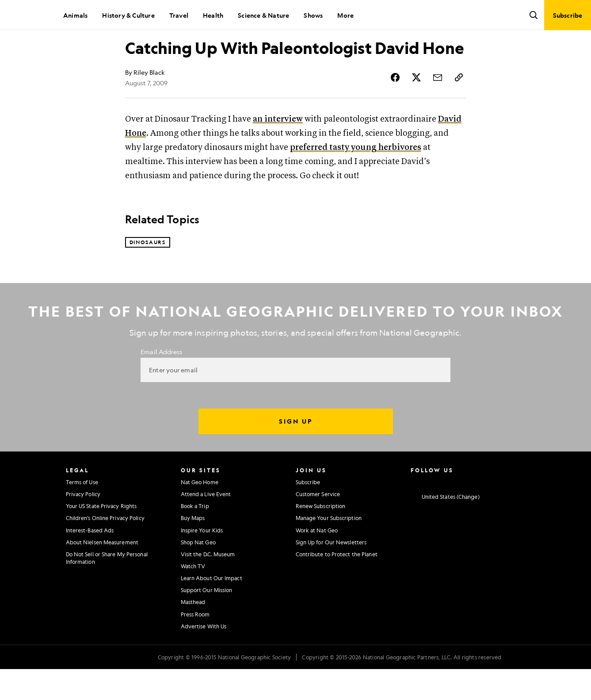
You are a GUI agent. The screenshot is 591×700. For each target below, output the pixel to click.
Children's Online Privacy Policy (105, 549)
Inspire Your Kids (202, 561)
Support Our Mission (207, 621)
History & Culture (128, 15)
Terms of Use (82, 513)
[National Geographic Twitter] (448, 512)
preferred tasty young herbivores (356, 178)
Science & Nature (263, 15)
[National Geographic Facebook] (431, 512)
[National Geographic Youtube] (466, 512)
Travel (179, 15)
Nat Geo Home (200, 513)
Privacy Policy (83, 525)
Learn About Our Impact (212, 609)
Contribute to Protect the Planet (337, 585)
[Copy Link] (459, 108)
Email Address (161, 382)
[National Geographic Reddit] (518, 512)
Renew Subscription (321, 537)
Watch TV (193, 597)
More (345, 15)
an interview (278, 150)
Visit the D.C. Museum (208, 585)
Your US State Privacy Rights (101, 537)
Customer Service (318, 525)
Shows (313, 15)
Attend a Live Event (206, 525)
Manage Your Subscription (329, 549)
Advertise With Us (204, 657)
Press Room (195, 645)
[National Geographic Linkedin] (483, 512)
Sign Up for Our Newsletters (331, 573)
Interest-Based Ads (90, 561)
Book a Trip (195, 537)
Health (213, 15)
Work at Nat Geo (317, 561)
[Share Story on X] (416, 108)
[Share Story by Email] (438, 108)
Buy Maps (193, 549)
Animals (75, 15)
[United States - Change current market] (445, 528)
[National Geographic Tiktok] (501, 512)
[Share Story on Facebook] (395, 108)
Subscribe (308, 513)
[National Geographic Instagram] (414, 512)
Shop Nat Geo (198, 573)
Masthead (193, 633)
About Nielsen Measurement (102, 573)
